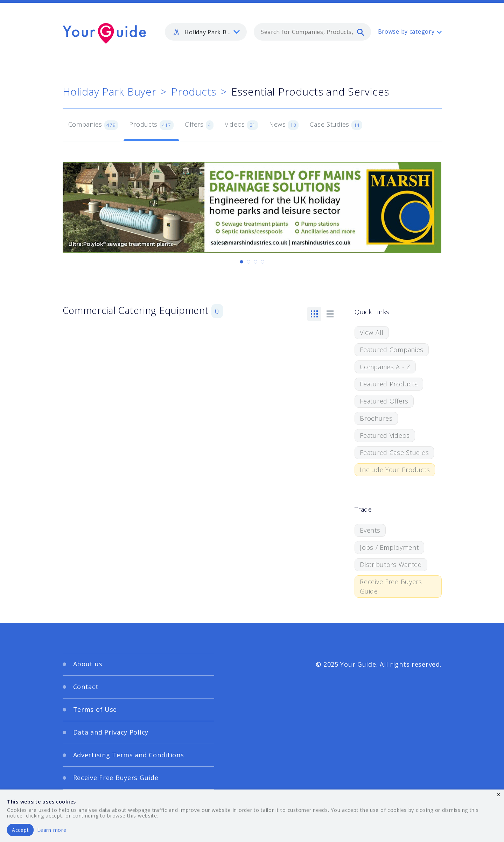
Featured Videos (385, 435)
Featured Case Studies (394, 452)
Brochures (376, 418)
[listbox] (206, 32)
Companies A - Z (385, 367)
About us (88, 664)
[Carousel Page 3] (255, 262)
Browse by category (406, 31)
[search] (360, 32)
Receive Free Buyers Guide (391, 586)
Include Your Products (395, 470)
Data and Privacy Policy (111, 732)
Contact (86, 687)
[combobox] (312, 32)
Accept (20, 830)
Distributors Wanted (391, 564)
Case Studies (336, 125)
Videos (241, 125)
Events (370, 530)
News (284, 125)
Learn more (52, 830)
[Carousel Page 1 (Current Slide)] (241, 262)
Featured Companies (392, 350)
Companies (93, 125)
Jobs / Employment (389, 547)
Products (194, 92)
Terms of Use (95, 709)
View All (372, 332)
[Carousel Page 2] (248, 262)
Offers (199, 125)
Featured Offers (384, 401)
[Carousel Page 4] (262, 262)
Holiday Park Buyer (110, 92)
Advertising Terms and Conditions (129, 755)
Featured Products (389, 384)
